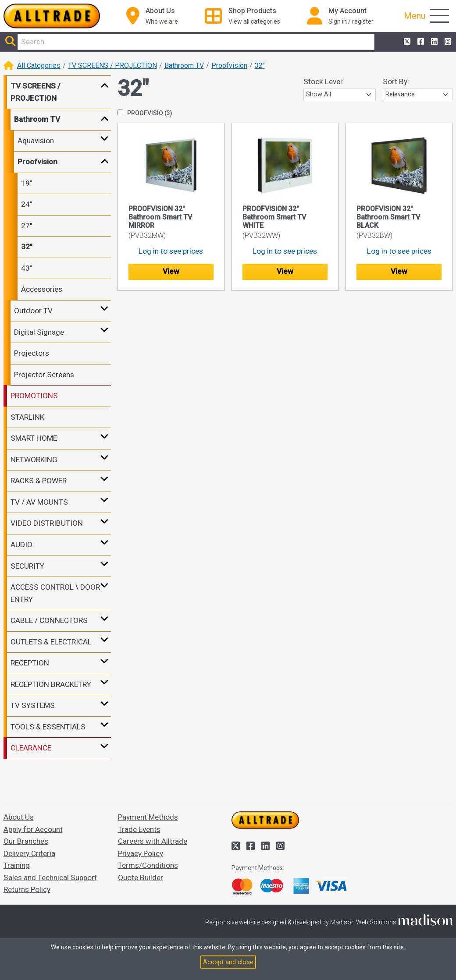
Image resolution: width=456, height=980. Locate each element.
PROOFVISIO (145, 113)
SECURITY (27, 566)
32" (260, 65)
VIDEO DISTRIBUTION (47, 523)
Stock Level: (324, 81)
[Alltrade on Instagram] (447, 42)
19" (27, 183)
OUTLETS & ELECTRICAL (51, 642)
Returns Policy (27, 889)
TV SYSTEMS (33, 705)
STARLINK (27, 417)
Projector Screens (44, 375)
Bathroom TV (184, 65)
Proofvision (229, 65)
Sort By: (396, 81)
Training (17, 865)
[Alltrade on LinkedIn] (433, 42)
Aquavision (36, 141)
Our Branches (26, 841)
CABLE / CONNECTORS (49, 620)
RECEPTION (30, 663)
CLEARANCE (31, 748)
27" (27, 226)
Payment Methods (148, 817)
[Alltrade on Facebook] (420, 42)
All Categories (39, 65)
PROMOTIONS (34, 396)
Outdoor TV (33, 311)
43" (27, 268)
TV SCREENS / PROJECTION (112, 65)
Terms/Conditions (148, 865)
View (171, 271)
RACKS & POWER (39, 481)
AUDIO (21, 545)
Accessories (42, 289)
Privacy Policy (141, 853)
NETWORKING (34, 460)
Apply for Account (33, 829)
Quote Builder (141, 877)
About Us (19, 817)
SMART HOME (34, 438)
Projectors (32, 353)
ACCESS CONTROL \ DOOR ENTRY (55, 593)
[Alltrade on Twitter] (406, 42)
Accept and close (228, 962)
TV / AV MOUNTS (39, 502)
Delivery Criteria (29, 853)
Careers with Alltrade (153, 841)
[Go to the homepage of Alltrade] (52, 16)
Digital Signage (39, 332)
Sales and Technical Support (50, 877)
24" (27, 204)
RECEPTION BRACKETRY (51, 684)
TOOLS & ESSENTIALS (48, 727)
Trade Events (139, 829)
